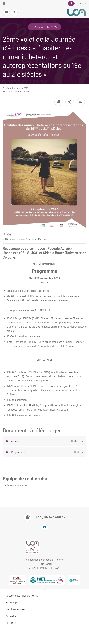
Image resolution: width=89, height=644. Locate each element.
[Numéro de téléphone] (44, 517)
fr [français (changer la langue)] (81, 3)
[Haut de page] (44, 640)
